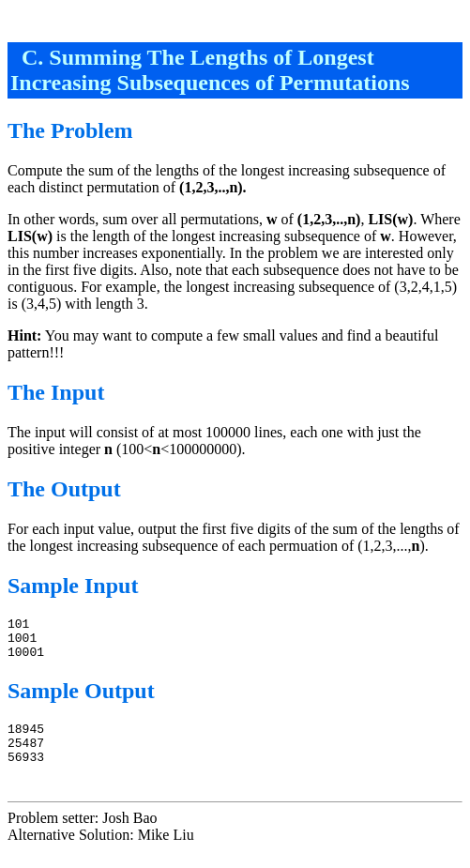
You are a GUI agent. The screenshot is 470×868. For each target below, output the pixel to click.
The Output (64, 489)
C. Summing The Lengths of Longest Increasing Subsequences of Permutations (210, 70)
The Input (56, 392)
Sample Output (81, 699)
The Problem (70, 130)
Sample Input (73, 586)
